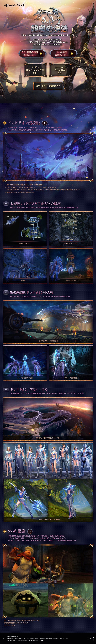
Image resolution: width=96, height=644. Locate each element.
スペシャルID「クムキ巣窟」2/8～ (61, 70)
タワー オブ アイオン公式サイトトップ (14, 5)
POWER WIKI (45, 123)
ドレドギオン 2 (90, 178)
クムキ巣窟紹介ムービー (64, 54)
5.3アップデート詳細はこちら (48, 86)
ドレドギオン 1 (87, 178)
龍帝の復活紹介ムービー (32, 54)
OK (91, 639)
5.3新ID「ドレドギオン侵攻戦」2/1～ (35, 70)
